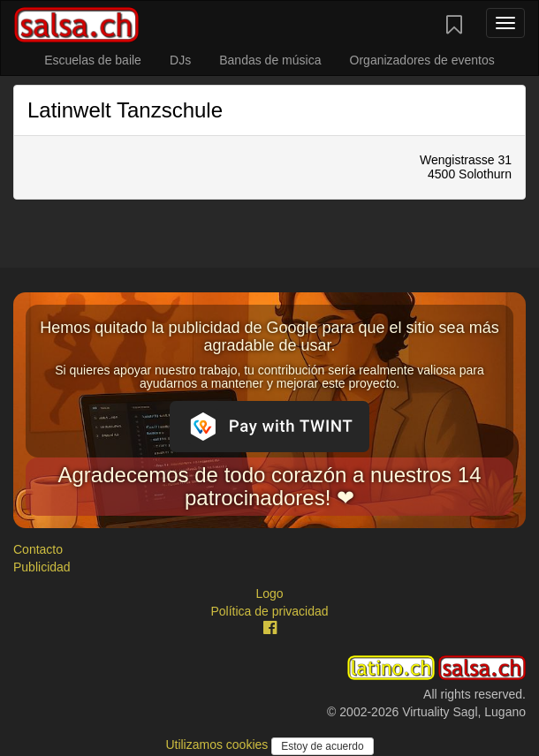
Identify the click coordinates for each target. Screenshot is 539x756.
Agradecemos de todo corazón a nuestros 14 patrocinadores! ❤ (270, 486)
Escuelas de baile (93, 60)
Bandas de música (270, 60)
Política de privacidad (269, 611)
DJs (180, 60)
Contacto (38, 549)
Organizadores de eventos (422, 60)
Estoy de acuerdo (322, 746)
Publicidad (42, 567)
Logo (269, 593)
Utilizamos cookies (218, 745)
